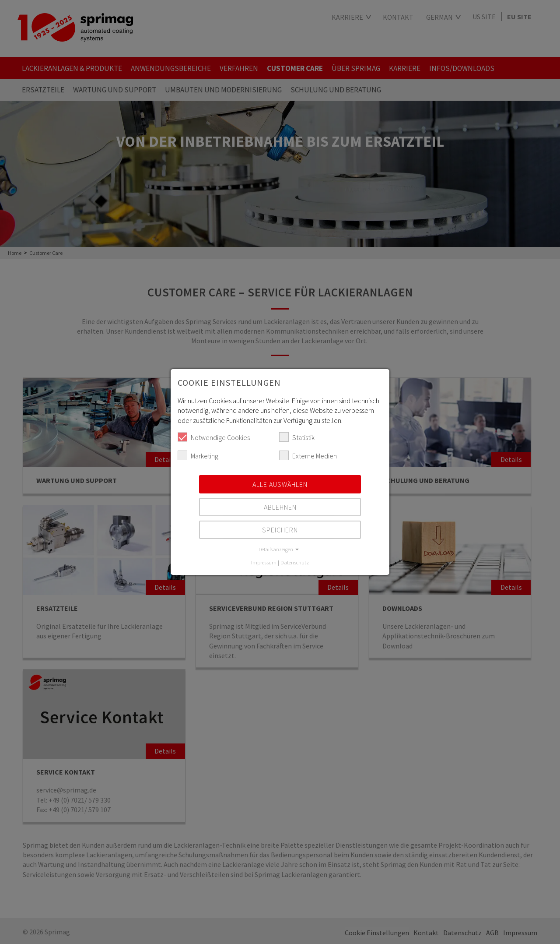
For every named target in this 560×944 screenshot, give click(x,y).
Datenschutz (295, 562)
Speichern (280, 530)
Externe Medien (308, 455)
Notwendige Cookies (214, 437)
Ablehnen (280, 507)
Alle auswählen (280, 484)
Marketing (198, 455)
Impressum (264, 562)
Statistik (297, 437)
